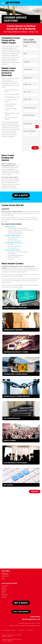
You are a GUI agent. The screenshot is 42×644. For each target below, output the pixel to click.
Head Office (6, 571)
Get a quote (21, 195)
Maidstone (4, 590)
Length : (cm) (27, 84)
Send (35, 148)
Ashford (3, 593)
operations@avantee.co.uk (31, 619)
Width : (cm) (27, 92)
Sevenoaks (4, 589)
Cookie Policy (30, 630)
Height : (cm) (27, 99)
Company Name (28, 69)
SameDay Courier (10, 227)
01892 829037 (25, 199)
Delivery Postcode (29, 115)
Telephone (27, 62)
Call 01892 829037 (21, 612)
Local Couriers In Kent (9, 583)
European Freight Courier (13, 236)
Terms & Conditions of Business (9, 630)
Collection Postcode (29, 108)
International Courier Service (14, 243)
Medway (4, 591)
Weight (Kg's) (27, 78)
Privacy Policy (21, 630)
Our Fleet (35, 491)
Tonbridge (4, 587)
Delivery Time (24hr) (29, 131)
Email (25, 53)
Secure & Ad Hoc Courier (12, 250)
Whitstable (4, 597)
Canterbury (4, 596)
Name (25, 46)
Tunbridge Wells (5, 586)
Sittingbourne (5, 594)
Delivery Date (28, 124)
